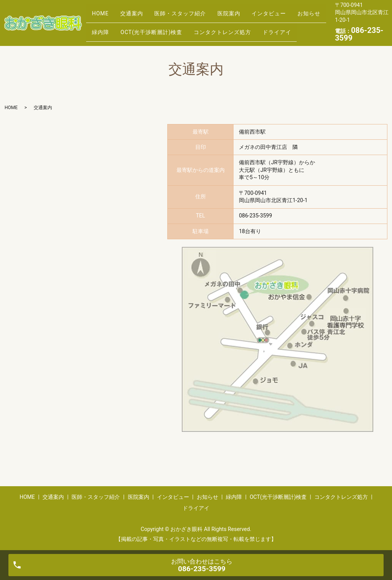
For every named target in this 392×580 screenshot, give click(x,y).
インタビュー (290, 10)
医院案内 (245, 10)
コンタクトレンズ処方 (273, 23)
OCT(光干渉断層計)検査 (198, 23)
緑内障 (142, 23)
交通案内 (139, 10)
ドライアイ (109, 34)
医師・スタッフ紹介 (192, 10)
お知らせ (106, 23)
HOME (103, 10)
